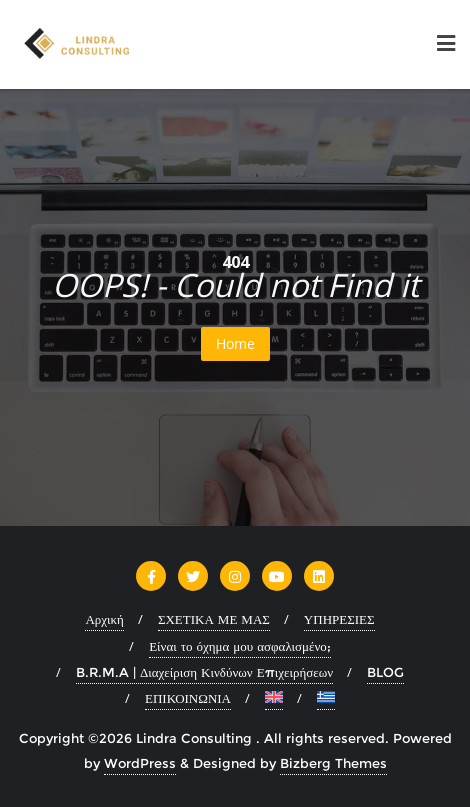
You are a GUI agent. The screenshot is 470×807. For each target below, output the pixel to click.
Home (235, 343)
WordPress (140, 763)
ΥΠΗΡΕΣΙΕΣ (339, 619)
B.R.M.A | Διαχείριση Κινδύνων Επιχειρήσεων (204, 672)
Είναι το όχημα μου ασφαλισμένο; (240, 646)
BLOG (385, 672)
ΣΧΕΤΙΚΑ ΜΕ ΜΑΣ (214, 619)
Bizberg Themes (333, 763)
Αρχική (104, 619)
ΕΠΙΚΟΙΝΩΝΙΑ (188, 698)
